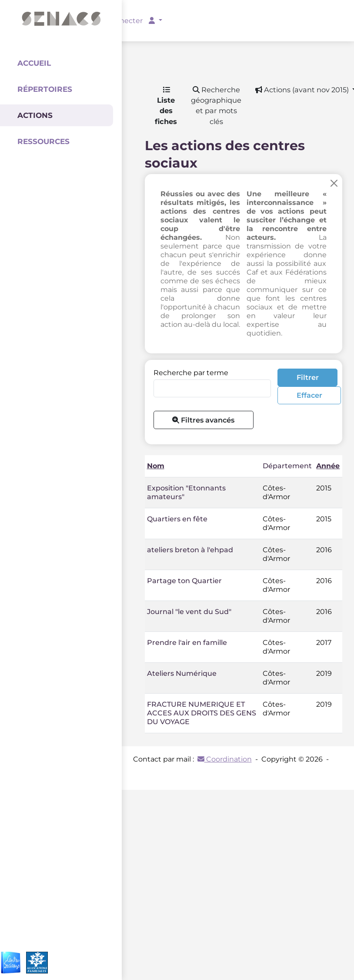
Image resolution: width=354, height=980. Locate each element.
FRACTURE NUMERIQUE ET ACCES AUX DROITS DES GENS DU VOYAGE (202, 713)
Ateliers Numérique (182, 673)
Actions (35, 115)
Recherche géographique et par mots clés (216, 106)
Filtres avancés (203, 420)
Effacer (309, 395)
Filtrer (308, 377)
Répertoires (45, 89)
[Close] (334, 183)
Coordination (225, 759)
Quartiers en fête (177, 519)
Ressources (43, 141)
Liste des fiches (166, 106)
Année (328, 466)
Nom (156, 466)
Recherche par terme (191, 373)
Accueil (34, 63)
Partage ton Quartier (184, 581)
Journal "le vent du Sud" (189, 612)
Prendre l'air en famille (187, 643)
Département (287, 466)
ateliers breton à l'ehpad (190, 550)
